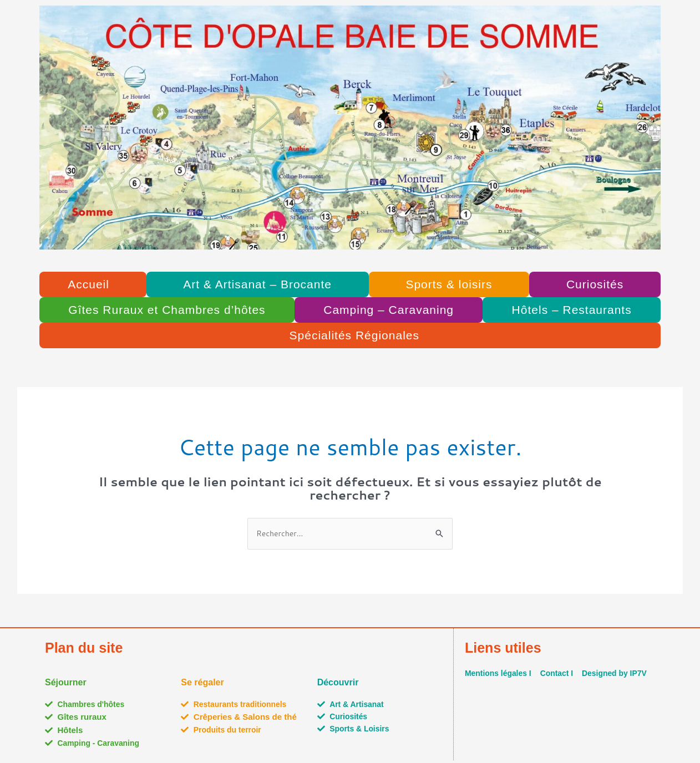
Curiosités (595, 284)
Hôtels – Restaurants (572, 310)
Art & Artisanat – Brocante (257, 284)
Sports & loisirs (449, 284)
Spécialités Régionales (354, 335)
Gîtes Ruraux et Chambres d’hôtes (167, 310)
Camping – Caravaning (389, 310)
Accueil (88, 284)
